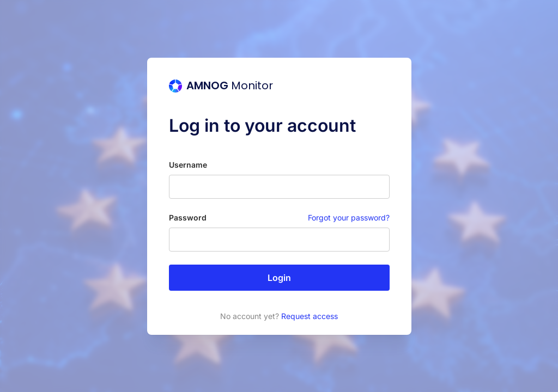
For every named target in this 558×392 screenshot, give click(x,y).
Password (188, 218)
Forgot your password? (349, 218)
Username (188, 165)
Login (279, 278)
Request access (310, 316)
